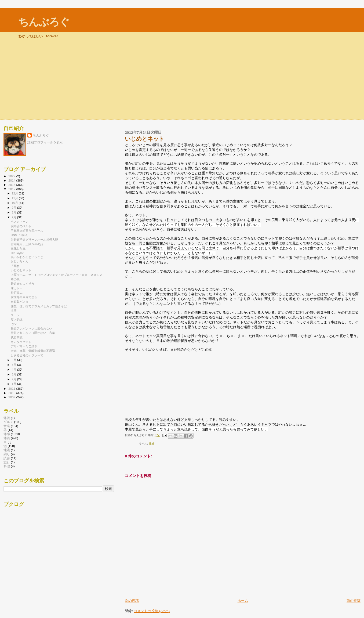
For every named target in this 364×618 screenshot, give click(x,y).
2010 (12, 393)
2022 (12, 176)
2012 (12, 189)
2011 (12, 388)
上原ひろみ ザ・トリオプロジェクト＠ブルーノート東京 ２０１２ (57, 275)
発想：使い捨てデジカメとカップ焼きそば (39, 306)
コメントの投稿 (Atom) (152, 611)
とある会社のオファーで (27, 355)
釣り (7, 454)
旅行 (7, 462)
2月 (14, 379)
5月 (14, 365)
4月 (14, 370)
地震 (7, 450)
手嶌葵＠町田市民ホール (27, 231)
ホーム (243, 601)
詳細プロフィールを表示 (45, 142)
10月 (15, 203)
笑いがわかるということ (27, 257)
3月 (14, 374)
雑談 (7, 418)
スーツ (15, 315)
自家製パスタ (20, 302)
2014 (12, 180)
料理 (7, 466)
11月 (15, 198)
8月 (14, 212)
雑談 (7, 438)
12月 (15, 193)
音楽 (7, 426)
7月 (14, 217)
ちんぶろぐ (44, 22)
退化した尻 (18, 248)
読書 (7, 458)
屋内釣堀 (17, 320)
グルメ (8, 422)
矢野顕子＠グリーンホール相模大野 (34, 240)
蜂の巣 (15, 279)
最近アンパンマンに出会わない (31, 328)
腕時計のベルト (21, 226)
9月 (14, 208)
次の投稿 (132, 601)
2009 (12, 397)
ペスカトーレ (20, 222)
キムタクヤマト (21, 342)
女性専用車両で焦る (24, 297)
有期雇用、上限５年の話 (27, 244)
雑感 (151, 444)
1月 (14, 384)
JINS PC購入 (19, 235)
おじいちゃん (20, 261)
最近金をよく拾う (23, 284)
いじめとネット (21, 270)
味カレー (17, 288)
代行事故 (17, 337)
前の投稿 (354, 601)
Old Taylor (17, 253)
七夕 (14, 324)
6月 (14, 360)
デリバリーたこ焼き (24, 346)
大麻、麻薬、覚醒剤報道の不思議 (33, 351)
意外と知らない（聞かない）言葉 (33, 333)
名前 (14, 310)
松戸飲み (17, 293)
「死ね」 (17, 266)
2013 (12, 185)
